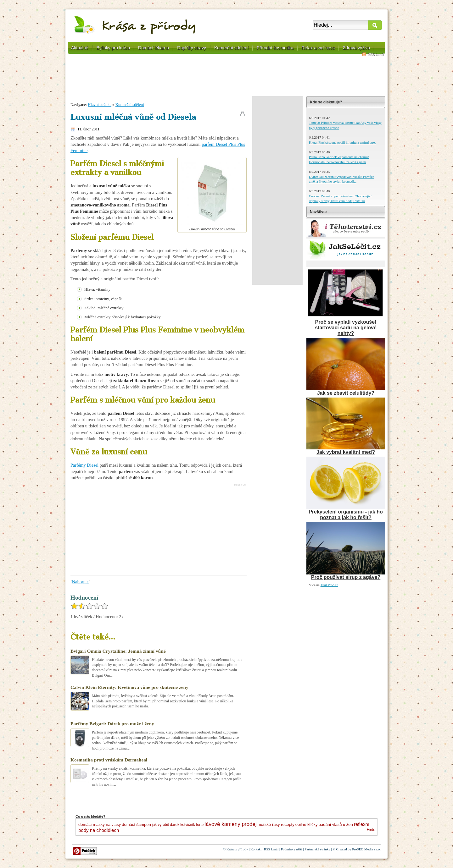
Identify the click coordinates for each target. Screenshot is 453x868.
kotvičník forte (192, 825)
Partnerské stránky (317, 849)
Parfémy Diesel (84, 465)
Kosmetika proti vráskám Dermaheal (109, 760)
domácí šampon (136, 824)
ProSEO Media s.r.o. (366, 849)
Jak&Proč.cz (329, 585)
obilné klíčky (307, 824)
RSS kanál (376, 54)
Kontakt (256, 849)
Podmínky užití (292, 849)
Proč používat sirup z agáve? (346, 577)
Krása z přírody (237, 849)
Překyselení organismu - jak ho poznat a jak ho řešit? (346, 515)
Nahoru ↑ (81, 582)
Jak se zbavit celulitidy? (346, 393)
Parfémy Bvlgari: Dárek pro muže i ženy (112, 724)
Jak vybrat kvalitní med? (346, 452)
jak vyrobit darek (166, 825)
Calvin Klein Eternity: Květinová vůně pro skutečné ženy (129, 687)
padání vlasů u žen (336, 824)
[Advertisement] (226, 77)
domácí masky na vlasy (100, 824)
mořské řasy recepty (276, 824)
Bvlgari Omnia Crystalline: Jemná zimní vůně (118, 651)
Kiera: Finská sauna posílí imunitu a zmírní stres (343, 142)
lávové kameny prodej (230, 824)
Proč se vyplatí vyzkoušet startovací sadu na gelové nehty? (346, 328)
